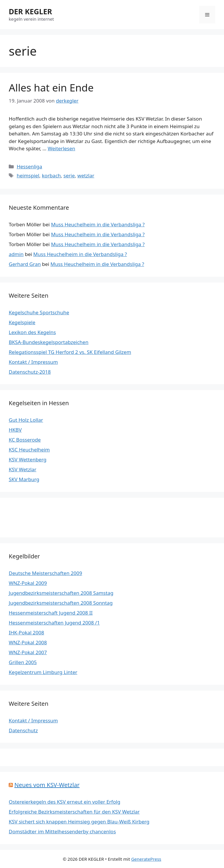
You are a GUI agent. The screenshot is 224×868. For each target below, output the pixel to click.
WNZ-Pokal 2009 (28, 583)
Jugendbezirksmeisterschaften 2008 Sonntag (61, 603)
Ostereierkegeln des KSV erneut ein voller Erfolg (64, 802)
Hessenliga (29, 166)
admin (16, 254)
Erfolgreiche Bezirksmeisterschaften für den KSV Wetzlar (74, 812)
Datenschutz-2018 (30, 372)
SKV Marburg (24, 479)
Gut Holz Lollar (26, 420)
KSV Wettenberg (28, 459)
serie (69, 175)
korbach (51, 175)
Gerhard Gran (25, 264)
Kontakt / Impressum (33, 362)
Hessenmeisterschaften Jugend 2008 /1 (54, 623)
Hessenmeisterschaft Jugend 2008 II (51, 613)
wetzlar (86, 175)
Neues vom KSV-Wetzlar (47, 785)
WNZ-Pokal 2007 (28, 652)
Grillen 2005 (23, 662)
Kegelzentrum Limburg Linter (43, 672)
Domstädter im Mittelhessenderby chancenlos (62, 831)
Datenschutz (23, 730)
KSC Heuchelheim (29, 450)
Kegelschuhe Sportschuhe (39, 312)
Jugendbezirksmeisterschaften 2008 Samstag (61, 593)
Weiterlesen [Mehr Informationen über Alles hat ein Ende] (61, 148)
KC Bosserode (25, 440)
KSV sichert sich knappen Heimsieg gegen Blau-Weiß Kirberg (79, 822)
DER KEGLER (30, 11)
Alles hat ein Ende (51, 88)
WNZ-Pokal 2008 (28, 642)
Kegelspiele (22, 322)
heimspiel (28, 175)
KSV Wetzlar (23, 469)
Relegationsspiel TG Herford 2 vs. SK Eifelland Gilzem (70, 352)
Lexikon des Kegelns (32, 332)
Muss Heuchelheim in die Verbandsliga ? (98, 224)
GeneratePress (146, 859)
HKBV (15, 430)
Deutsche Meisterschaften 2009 (45, 573)
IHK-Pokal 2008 (26, 633)
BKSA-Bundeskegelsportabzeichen (49, 342)
